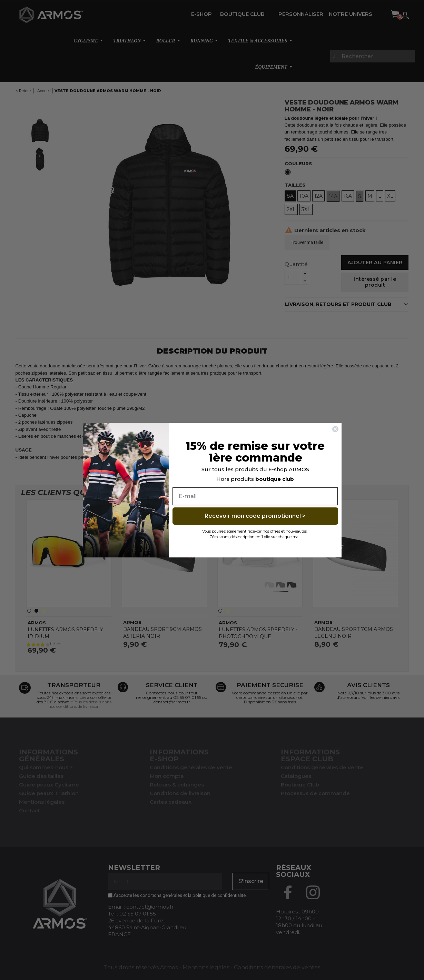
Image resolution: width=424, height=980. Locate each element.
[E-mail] (255, 496)
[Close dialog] (335, 429)
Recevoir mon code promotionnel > (255, 516)
